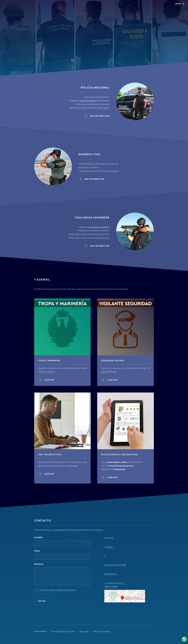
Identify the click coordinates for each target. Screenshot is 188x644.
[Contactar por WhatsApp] (184, 640)
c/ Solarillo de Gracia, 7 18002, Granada (125, 592)
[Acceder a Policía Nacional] (135, 101)
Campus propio (103, 108)
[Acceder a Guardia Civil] (53, 166)
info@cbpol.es (111, 574)
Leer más (49, 380)
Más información (100, 116)
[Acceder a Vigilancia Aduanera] (135, 231)
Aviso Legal (84, 631)
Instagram (109, 547)
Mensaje (39, 564)
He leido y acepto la (57, 590)
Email (37, 551)
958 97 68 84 (121, 565)
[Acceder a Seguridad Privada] (126, 327)
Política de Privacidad (66, 590)
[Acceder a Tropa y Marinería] (62, 327)
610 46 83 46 (109, 565)
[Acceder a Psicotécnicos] (62, 421)
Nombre (39, 538)
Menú (178, 4)
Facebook (109, 538)
